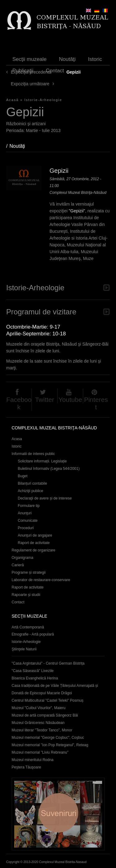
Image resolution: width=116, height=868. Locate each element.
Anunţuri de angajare (35, 535)
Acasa (17, 439)
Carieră (18, 565)
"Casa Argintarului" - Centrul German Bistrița (48, 663)
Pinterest (96, 403)
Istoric (95, 59)
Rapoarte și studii (26, 595)
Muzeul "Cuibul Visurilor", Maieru (39, 708)
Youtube (70, 400)
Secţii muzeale (30, 59)
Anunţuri (25, 513)
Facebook (19, 403)
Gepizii (59, 171)
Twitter (45, 400)
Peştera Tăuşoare (26, 767)
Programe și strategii (29, 572)
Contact (55, 71)
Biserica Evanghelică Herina (35, 678)
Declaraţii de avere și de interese (45, 498)
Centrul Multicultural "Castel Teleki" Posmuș (48, 700)
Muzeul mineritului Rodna (33, 760)
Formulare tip (29, 506)
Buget (23, 476)
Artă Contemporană (28, 627)
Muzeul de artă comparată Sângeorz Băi (45, 715)
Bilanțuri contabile (33, 483)
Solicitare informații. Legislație (43, 461)
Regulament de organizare (34, 550)
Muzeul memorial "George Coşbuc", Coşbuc (48, 738)
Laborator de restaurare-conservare (41, 580)
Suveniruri (58, 814)
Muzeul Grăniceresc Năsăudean (38, 723)
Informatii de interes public (33, 454)
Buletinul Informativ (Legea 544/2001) (49, 469)
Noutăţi (67, 59)
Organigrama (23, 558)
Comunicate (28, 521)
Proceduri (26, 528)
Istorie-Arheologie (43, 100)
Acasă (13, 100)
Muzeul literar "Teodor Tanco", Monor (42, 730)
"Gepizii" (77, 211)
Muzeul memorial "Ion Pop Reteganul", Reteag (50, 745)
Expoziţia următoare (30, 84)
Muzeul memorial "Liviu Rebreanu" (40, 752)
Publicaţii (23, 71)
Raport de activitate (34, 543)
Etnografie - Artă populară (33, 634)
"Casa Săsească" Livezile (33, 671)
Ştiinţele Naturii (24, 649)
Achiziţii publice (31, 491)
